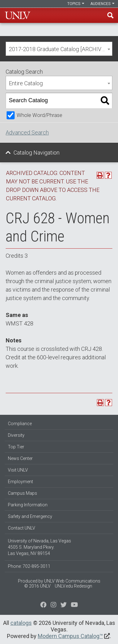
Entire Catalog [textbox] (26, 83)
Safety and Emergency (30, 516)
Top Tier (16, 447)
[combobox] (59, 49)
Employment (20, 482)
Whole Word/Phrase (39, 115)
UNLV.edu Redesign (73, 586)
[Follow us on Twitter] (53, 605)
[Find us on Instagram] (64, 605)
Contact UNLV (22, 528)
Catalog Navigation (37, 153)
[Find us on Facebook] (43, 605)
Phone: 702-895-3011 (29, 566)
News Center (20, 458)
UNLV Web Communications (72, 581)
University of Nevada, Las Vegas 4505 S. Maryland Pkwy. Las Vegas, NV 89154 (39, 547)
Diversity (16, 435)
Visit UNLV (18, 470)
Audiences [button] (102, 4)
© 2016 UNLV (37, 586)
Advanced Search (27, 132)
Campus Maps (22, 493)
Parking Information (28, 505)
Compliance (20, 424)
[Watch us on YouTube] (74, 605)
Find (110, 15)
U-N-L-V (18, 15)
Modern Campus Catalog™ (70, 636)
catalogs (21, 623)
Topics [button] (76, 4)
